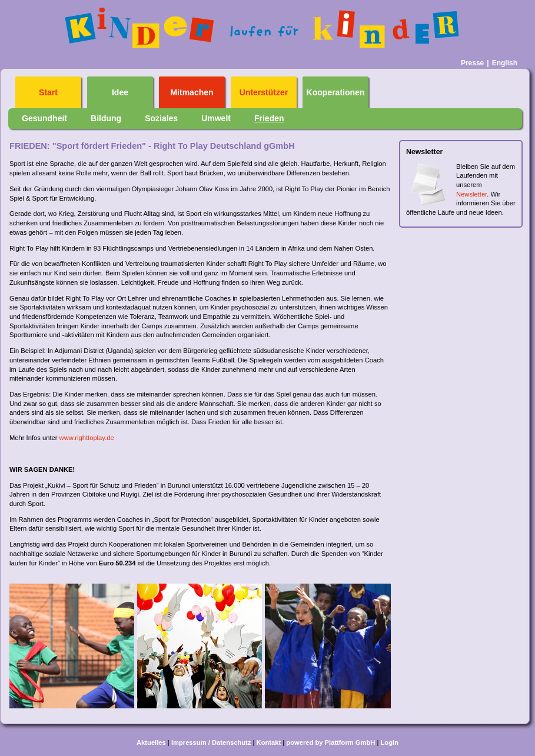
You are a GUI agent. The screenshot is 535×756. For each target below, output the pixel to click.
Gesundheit (44, 119)
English (505, 63)
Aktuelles (151, 742)
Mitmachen (192, 93)
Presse (472, 63)
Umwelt (216, 119)
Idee (120, 93)
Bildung (106, 119)
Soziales (161, 119)
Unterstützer (264, 93)
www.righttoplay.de (87, 438)
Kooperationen (336, 93)
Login (390, 742)
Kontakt (269, 742)
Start (48, 93)
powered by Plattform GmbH (330, 742)
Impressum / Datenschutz (211, 742)
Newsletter (471, 194)
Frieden (269, 119)
